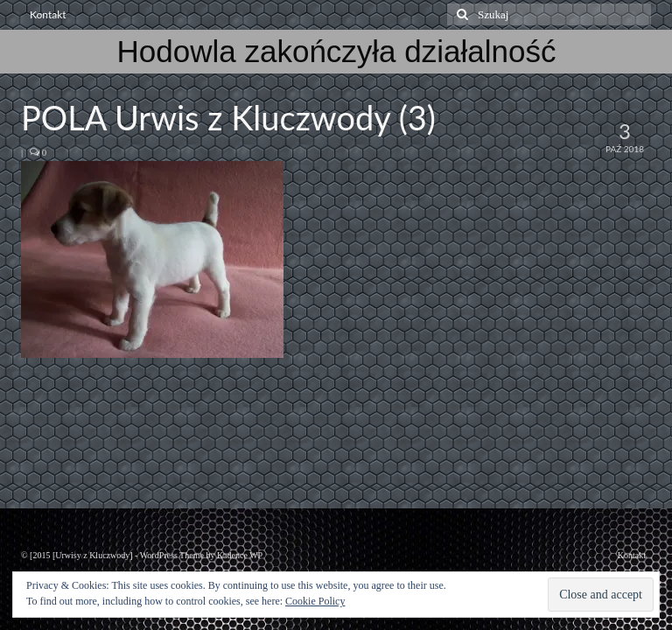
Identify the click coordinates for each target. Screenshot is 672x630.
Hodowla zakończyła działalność (337, 51)
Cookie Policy (315, 601)
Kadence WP (240, 555)
